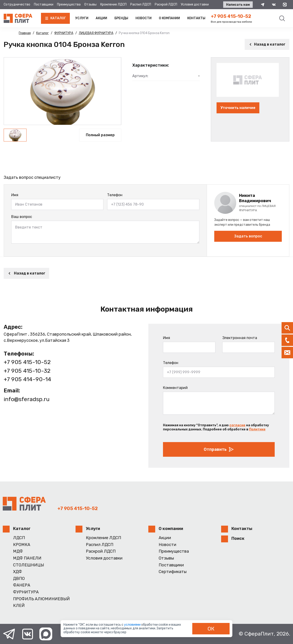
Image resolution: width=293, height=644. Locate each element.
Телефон (115, 195)
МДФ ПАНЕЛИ (27, 558)
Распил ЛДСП (141, 4)
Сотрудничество (17, 4)
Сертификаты (173, 572)
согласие (237, 425)
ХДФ (18, 572)
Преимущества (69, 4)
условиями (133, 625)
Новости (144, 18)
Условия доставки (195, 4)
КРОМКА (22, 545)
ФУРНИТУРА (26, 592)
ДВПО (19, 579)
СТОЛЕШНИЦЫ (28, 565)
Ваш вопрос (22, 217)
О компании (169, 18)
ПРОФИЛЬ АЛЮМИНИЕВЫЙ (41, 599)
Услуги (82, 18)
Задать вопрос (248, 236)
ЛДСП (19, 538)
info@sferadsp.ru (27, 399)
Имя (15, 195)
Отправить (219, 449)
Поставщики (44, 4)
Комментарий (175, 388)
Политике (257, 429)
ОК (211, 629)
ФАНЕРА (22, 585)
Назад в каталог (267, 44)
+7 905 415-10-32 (27, 371)
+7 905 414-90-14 (27, 379)
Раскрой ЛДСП (166, 4)
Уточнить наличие (238, 108)
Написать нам (238, 5)
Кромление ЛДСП (113, 4)
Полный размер (100, 135)
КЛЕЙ (19, 606)
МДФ (18, 551)
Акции (101, 18)
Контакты (196, 18)
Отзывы (90, 4)
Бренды (121, 18)
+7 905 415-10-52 (231, 16)
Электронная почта (240, 338)
